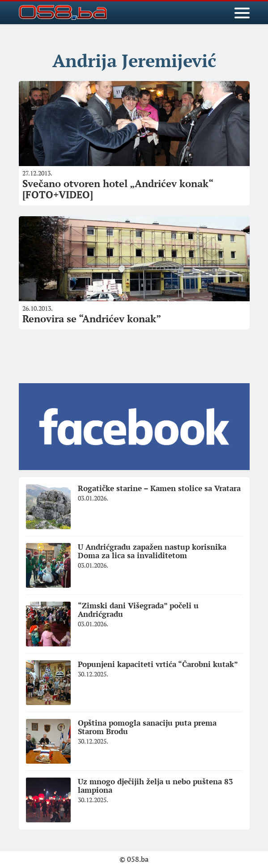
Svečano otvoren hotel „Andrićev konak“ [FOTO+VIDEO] (118, 189)
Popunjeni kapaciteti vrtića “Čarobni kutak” (158, 664)
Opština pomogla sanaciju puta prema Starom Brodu (147, 727)
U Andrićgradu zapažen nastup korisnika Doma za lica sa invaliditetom (152, 551)
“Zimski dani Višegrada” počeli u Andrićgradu (138, 610)
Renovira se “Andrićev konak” (92, 319)
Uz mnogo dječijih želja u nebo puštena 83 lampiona (155, 786)
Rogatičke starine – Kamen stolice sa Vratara (159, 488)
